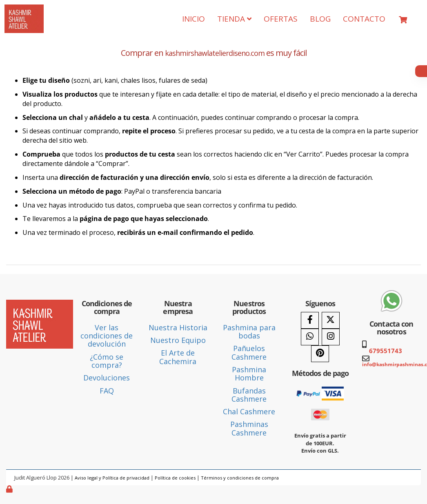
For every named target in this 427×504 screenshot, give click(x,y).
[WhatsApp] (310, 337)
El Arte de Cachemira (178, 357)
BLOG (320, 19)
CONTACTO (364, 19)
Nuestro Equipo (178, 340)
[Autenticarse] (10, 489)
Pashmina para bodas (249, 332)
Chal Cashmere (249, 411)
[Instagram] (331, 337)
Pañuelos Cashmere (249, 352)
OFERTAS (281, 19)
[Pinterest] (320, 354)
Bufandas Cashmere (249, 395)
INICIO (193, 19)
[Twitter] (331, 320)
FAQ (107, 391)
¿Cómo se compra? (107, 361)
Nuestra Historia (178, 327)
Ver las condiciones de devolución (107, 336)
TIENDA (234, 19)
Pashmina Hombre (249, 374)
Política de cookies (175, 478)
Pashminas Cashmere (249, 428)
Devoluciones (107, 378)
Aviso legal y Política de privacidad (112, 478)
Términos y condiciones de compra (240, 478)
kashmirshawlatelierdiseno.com (215, 53)
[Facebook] (310, 320)
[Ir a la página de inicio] (24, 11)
